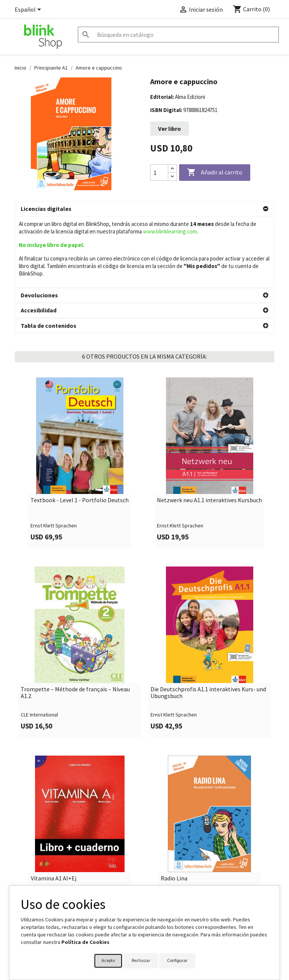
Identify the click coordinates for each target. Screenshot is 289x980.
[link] (80, 392)
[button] (144, 209)
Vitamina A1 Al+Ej (54, 808)
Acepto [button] (108, 960)
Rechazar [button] (141, 960)
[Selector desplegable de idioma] (29, 10)
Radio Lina (174, 808)
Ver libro (170, 129)
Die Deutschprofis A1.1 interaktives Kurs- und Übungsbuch (208, 622)
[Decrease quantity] (172, 176)
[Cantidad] (159, 173)
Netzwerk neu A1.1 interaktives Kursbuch (209, 430)
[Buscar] (178, 35)
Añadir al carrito (215, 173)
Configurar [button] (177, 960)
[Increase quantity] (172, 169)
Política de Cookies (85, 942)
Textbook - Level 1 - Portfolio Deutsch (80, 430)
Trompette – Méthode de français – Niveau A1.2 (75, 622)
